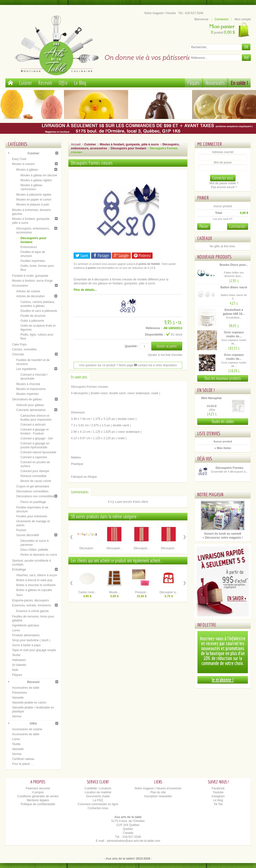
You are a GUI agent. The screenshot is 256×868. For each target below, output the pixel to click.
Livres (16, 630)
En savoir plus (79, 377)
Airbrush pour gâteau (30, 405)
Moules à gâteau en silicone (39, 175)
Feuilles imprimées (33, 261)
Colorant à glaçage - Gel (37, 438)
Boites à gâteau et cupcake (34, 590)
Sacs (20, 595)
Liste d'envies (209, 433)
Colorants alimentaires (31, 410)
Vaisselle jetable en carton (29, 703)
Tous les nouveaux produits (223, 378)
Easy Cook (19, 159)
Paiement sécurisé (38, 788)
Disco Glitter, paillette (34, 550)
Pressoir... (142, 592)
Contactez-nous (98, 808)
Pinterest (142, 256)
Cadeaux (205, 238)
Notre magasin (210, 494)
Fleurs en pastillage (33, 502)
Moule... (114, 592)
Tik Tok (218, 804)
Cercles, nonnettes (24, 349)
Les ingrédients (26, 369)
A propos (38, 792)
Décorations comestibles (32, 491)
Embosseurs (29, 247)
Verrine (17, 716)
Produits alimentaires (26, 635)
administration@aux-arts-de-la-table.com (133, 841)
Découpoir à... (169, 592)
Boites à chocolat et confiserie (36, 585)
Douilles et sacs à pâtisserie (39, 311)
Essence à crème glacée (32, 611)
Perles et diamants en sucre (39, 555)
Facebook (218, 788)
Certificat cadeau (23, 759)
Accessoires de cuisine (27, 729)
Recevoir (45, 83)
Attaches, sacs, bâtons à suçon (37, 575)
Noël (15, 670)
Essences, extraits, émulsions (32, 605)
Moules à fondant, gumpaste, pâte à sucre (129, 144)
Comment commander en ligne (98, 804)
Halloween (19, 660)
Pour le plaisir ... (23, 764)
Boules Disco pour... (234, 265)
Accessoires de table (26, 688)
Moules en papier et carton (34, 200)
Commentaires (80, 492)
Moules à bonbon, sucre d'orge (32, 281)
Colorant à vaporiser (34, 457)
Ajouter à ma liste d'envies (165, 355)
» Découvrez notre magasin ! (223, 538)
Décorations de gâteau (27, 399)
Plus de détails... (85, 290)
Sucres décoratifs (28, 535)
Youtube (218, 792)
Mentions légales (38, 800)
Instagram (218, 796)
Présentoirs (20, 693)
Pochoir (21, 530)
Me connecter (210, 144)
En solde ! (239, 83)
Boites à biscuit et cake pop (34, 580)
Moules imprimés (28, 394)
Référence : (154, 328)
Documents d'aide (98, 796)
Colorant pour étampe (35, 471)
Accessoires (20, 286)
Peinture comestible (33, 476)
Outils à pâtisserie (32, 321)
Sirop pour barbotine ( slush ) (31, 640)
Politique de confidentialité (38, 804)
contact (141, 365)
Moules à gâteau (27, 170)
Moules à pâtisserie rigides (34, 195)
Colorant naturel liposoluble (38, 452)
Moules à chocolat (28, 384)
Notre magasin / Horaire (160, 13)
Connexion (222, 19)
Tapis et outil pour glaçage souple (34, 650)
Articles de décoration (30, 296)
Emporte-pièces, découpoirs (30, 600)
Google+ (121, 256)
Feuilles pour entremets (32, 516)
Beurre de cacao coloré (36, 481)
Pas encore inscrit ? (224, 187)
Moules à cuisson (24, 164)
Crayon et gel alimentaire (33, 486)
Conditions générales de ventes (38, 796)
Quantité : (132, 346)
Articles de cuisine (28, 291)
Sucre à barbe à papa (26, 645)
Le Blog (80, 83)
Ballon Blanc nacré (234, 287)
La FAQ (98, 800)
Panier (203, 198)
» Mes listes (223, 448)
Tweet (82, 256)
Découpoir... (87, 548)
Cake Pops (19, 344)
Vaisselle (18, 698)
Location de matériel (98, 792)
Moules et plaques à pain (33, 205)
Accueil (76, 144)
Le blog (218, 800)
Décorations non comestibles (35, 496)
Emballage (19, 570)
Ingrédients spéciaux (26, 625)
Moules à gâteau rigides (36, 180)
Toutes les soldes (223, 422)
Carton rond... (87, 592)
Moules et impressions (31, 389)
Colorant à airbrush (33, 425)
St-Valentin (19, 665)
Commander (238, 226)
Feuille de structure (33, 316)
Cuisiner (26, 83)
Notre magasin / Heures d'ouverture (158, 788)
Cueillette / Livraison (98, 788)
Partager (101, 256)
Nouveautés (215, 83)
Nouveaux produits (214, 257)
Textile (16, 655)
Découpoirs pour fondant (128, 148)
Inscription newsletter (158, 796)
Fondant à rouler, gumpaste (30, 276)
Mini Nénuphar (211, 398)
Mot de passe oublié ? (224, 183)
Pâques (193, 83)
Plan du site (158, 792)
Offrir (63, 83)
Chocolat (18, 354)
